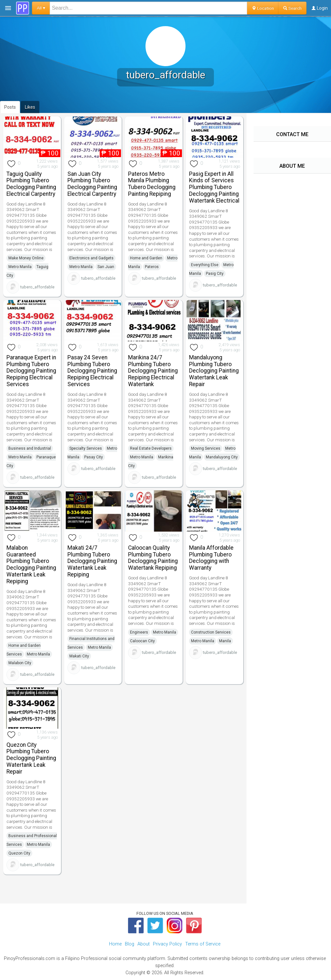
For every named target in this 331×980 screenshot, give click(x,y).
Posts (10, 107)
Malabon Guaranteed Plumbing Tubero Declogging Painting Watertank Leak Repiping (31, 565)
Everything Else (205, 265)
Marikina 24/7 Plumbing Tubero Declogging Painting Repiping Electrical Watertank (153, 371)
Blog (130, 944)
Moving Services (206, 448)
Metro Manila (20, 267)
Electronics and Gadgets (91, 258)
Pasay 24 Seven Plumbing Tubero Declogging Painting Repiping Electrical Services (92, 371)
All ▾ (41, 8)
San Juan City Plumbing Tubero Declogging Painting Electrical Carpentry (92, 184)
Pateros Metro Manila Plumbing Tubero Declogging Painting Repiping (152, 184)
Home (115, 944)
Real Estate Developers (151, 448)
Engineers (139, 632)
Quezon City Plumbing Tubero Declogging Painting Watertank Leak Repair (31, 758)
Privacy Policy (167, 944)
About (144, 944)
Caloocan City (142, 641)
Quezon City (19, 853)
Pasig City (215, 274)
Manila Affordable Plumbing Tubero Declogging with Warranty (211, 558)
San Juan (106, 267)
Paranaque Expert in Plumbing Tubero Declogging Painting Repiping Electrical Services (31, 371)
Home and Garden (146, 258)
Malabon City (20, 663)
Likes (30, 107)
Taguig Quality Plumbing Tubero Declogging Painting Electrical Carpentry (31, 184)
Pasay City (94, 457)
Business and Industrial (30, 448)
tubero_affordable (37, 287)
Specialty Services (86, 448)
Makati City (79, 656)
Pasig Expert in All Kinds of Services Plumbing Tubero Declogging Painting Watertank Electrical (214, 187)
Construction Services (211, 632)
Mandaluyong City (222, 457)
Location (263, 8)
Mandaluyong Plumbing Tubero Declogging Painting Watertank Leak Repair (214, 371)
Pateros (152, 267)
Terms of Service (203, 944)
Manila (225, 641)
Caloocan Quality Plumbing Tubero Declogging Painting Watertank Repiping (153, 558)
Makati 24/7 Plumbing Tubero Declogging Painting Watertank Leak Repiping (92, 561)
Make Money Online (26, 258)
